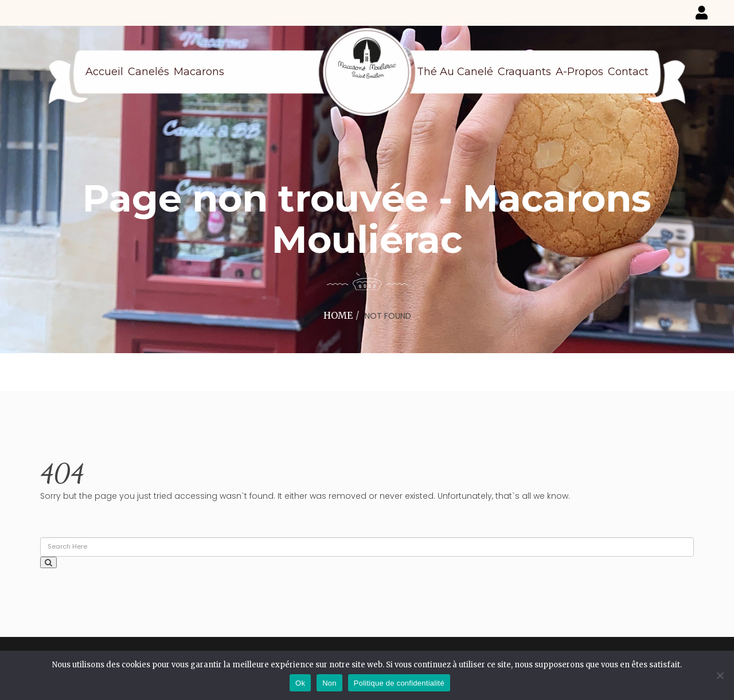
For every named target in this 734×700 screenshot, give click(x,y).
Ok (300, 683)
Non (329, 683)
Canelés (149, 72)
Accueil (104, 72)
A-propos (579, 72)
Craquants (524, 72)
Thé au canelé (455, 72)
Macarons (199, 72)
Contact (628, 72)
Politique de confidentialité (399, 683)
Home (338, 315)
